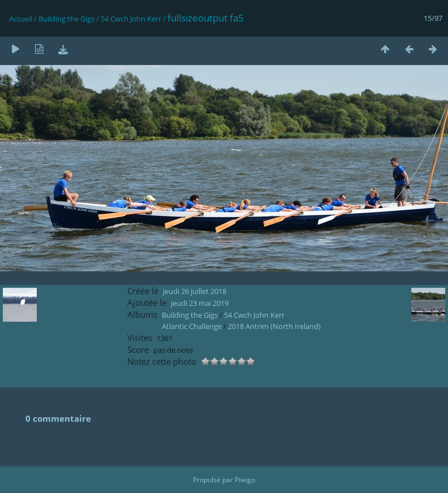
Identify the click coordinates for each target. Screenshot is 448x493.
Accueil (21, 19)
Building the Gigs (66, 19)
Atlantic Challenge (192, 326)
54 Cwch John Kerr (131, 19)
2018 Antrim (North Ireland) (274, 326)
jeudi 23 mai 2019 (200, 303)
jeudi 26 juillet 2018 (195, 291)
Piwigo (245, 480)
